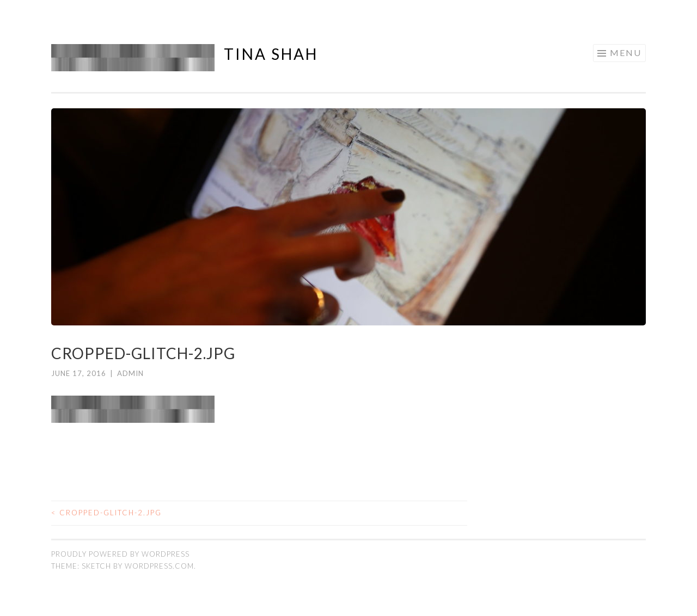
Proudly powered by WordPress (120, 554)
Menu (626, 53)
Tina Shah (271, 54)
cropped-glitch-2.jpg (106, 513)
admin (130, 373)
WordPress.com (159, 566)
